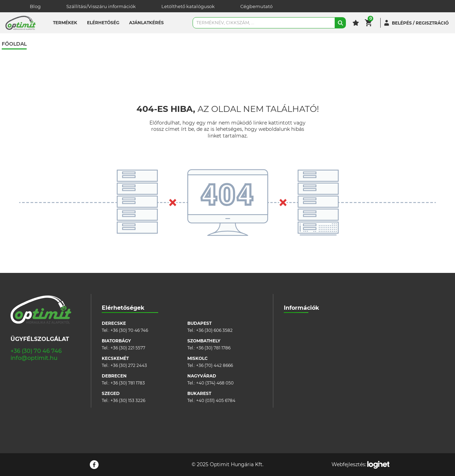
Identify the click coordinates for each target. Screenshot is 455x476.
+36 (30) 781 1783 (128, 383)
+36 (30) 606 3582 (214, 330)
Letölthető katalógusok (188, 6)
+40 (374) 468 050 (215, 383)
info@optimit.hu (34, 358)
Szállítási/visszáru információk (315, 334)
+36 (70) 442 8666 (215, 365)
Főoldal (14, 44)
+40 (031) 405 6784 (216, 400)
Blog (35, 6)
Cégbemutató (256, 6)
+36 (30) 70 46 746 (36, 351)
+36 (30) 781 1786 (213, 348)
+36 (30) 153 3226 (128, 400)
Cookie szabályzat (303, 355)
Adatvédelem (298, 365)
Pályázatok (295, 376)
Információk (302, 308)
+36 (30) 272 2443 (129, 365)
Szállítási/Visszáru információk (101, 6)
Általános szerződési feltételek (315, 344)
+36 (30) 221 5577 (128, 348)
